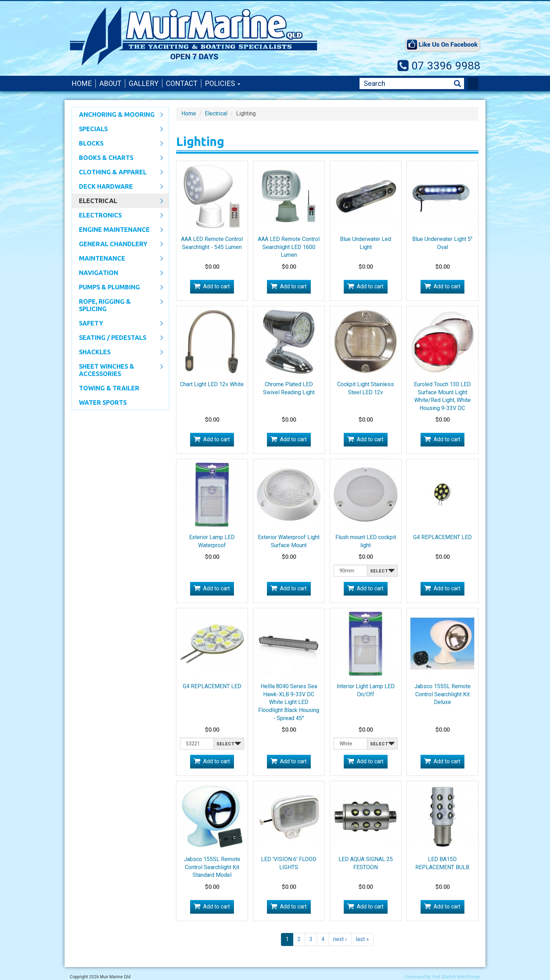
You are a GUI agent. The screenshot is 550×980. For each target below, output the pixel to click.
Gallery (144, 83)
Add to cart (216, 286)
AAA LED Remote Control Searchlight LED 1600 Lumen (289, 247)
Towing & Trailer (109, 388)
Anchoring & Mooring (118, 115)
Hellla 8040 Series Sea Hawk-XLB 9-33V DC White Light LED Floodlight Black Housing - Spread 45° (289, 702)
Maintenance (118, 259)
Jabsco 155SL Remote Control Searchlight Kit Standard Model (212, 867)
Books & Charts (118, 158)
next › (340, 939)
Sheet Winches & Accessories (118, 370)
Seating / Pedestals (118, 338)
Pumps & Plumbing (118, 288)
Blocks (118, 144)
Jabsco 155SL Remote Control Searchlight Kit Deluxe (442, 694)
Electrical (118, 201)
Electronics (118, 216)
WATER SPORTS (103, 402)
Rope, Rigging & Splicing (118, 305)
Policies (223, 83)
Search (457, 84)
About (110, 83)
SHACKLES (118, 353)
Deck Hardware (118, 187)
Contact (182, 83)
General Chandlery (118, 244)
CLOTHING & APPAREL (118, 173)
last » (362, 939)
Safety (118, 324)
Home (82, 83)
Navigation (118, 273)
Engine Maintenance (118, 230)
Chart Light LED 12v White (212, 384)
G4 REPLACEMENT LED (442, 537)
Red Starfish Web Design (456, 977)
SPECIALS (118, 129)
